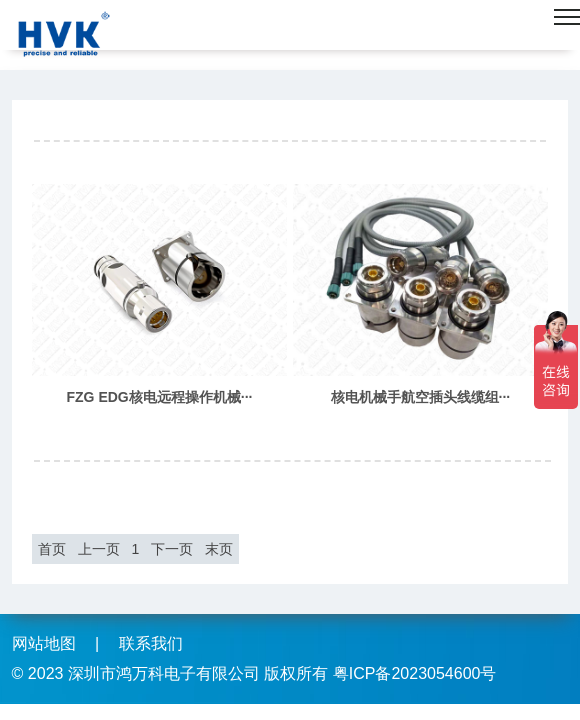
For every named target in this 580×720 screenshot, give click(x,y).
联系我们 (151, 643)
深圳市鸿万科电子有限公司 (164, 673)
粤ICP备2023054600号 (415, 673)
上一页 (99, 549)
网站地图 (44, 643)
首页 (52, 549)
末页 (219, 549)
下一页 (172, 549)
